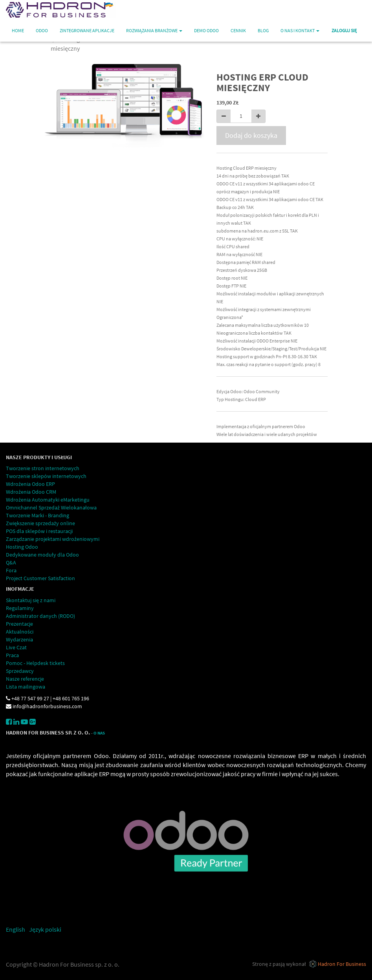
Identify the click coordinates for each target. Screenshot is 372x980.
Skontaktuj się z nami (31, 600)
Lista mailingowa (26, 687)
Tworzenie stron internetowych (43, 468)
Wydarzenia (19, 639)
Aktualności (20, 632)
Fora (11, 570)
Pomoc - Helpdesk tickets (35, 663)
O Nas (99, 733)
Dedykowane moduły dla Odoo (42, 555)
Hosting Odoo (22, 547)
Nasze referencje (25, 679)
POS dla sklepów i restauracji (39, 531)
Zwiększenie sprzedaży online (40, 523)
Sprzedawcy (20, 671)
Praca (12, 655)
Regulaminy (20, 608)
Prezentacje (19, 624)
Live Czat (16, 647)
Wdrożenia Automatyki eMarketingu (48, 500)
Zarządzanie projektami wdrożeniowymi (53, 539)
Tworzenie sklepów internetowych (46, 476)
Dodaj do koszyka (251, 135)
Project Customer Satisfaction (40, 578)
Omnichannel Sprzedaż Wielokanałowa (51, 507)
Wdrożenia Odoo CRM (31, 492)
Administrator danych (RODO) (40, 616)
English (16, 929)
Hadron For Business (342, 964)
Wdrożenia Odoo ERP (30, 484)
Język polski (45, 929)
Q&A (11, 562)
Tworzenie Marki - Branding (38, 515)
